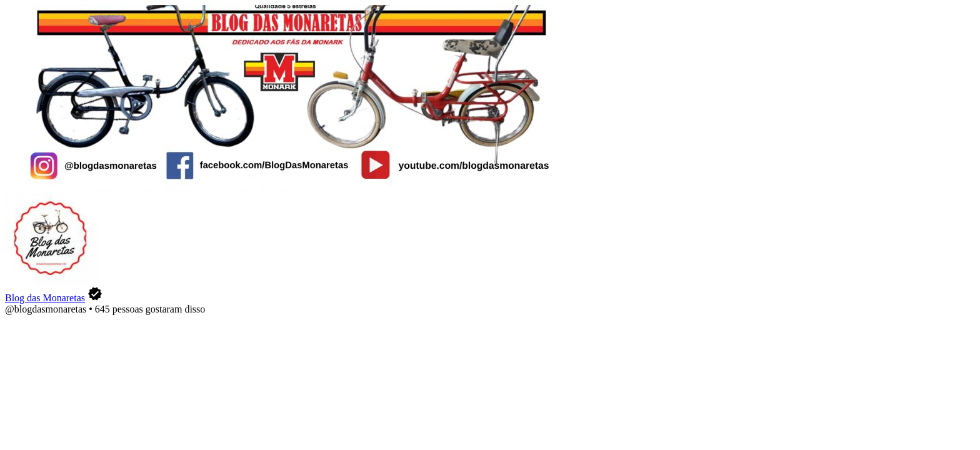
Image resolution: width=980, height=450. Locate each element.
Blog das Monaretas (45, 298)
